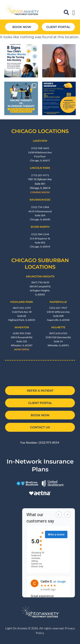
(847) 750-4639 (40, 282)
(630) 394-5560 (22, 333)
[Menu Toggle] (74, 13)
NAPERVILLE (58, 302)
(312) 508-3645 (40, 148)
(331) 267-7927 (58, 308)
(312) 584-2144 (40, 234)
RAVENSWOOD (40, 200)
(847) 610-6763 (58, 333)
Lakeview (40, 141)
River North (40, 227)
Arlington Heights (40, 276)
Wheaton (22, 327)
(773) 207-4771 (40, 175)
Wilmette (58, 327)
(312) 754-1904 (40, 207)
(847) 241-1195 (22, 308)
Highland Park (22, 302)
